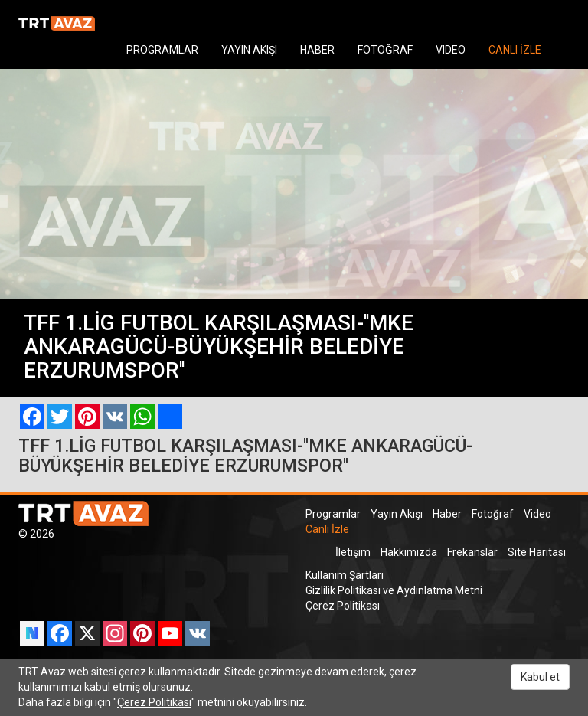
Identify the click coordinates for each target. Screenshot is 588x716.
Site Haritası (537, 552)
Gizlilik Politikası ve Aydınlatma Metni (394, 590)
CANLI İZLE (515, 50)
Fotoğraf (493, 514)
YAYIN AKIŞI (249, 50)
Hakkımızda (409, 552)
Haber (447, 514)
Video (537, 514)
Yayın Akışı (397, 514)
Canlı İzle (327, 529)
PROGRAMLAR (162, 50)
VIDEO (451, 50)
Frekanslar (472, 552)
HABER (317, 50)
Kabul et (540, 677)
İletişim (353, 552)
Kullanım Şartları (345, 575)
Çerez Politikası (343, 606)
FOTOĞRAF (385, 50)
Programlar (333, 514)
